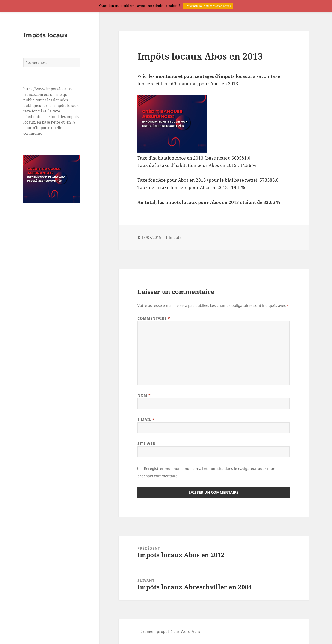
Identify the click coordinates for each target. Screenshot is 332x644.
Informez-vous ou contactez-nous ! (208, 6)
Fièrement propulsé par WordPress (169, 632)
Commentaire (154, 318)
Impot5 (175, 237)
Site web (146, 444)
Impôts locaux (46, 35)
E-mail (146, 420)
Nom (144, 395)
